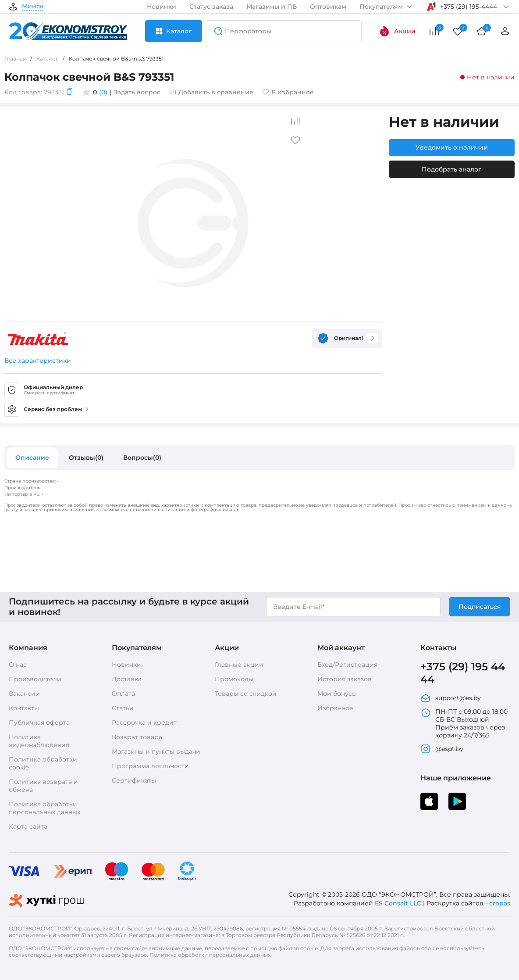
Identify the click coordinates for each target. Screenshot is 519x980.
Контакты (24, 708)
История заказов (345, 679)
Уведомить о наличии (452, 147)
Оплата (123, 694)
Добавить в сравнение (211, 92)
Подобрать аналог (451, 169)
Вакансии (24, 694)
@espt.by (442, 749)
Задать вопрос (137, 92)
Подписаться (480, 607)
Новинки (162, 7)
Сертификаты (134, 780)
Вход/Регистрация (347, 665)
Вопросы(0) (142, 458)
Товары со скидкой (246, 694)
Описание (32, 458)
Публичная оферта (39, 722)
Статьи (123, 708)
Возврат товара (137, 737)
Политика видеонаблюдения (39, 741)
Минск (33, 7)
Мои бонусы (337, 694)
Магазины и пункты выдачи (156, 751)
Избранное (335, 708)
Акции (397, 31)
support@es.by (451, 698)
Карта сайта (28, 826)
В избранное (288, 92)
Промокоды (234, 679)
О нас (18, 665)
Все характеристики (38, 361)
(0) (103, 92)
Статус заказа (211, 7)
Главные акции (239, 665)
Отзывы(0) (86, 458)
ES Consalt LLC (398, 903)
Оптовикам (328, 7)
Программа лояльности (150, 766)
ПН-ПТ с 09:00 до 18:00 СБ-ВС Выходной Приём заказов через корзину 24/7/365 (464, 723)
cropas (500, 903)
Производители (35, 679)
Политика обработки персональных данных (44, 808)
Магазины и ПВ (272, 7)
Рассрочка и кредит (144, 722)
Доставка (127, 679)
